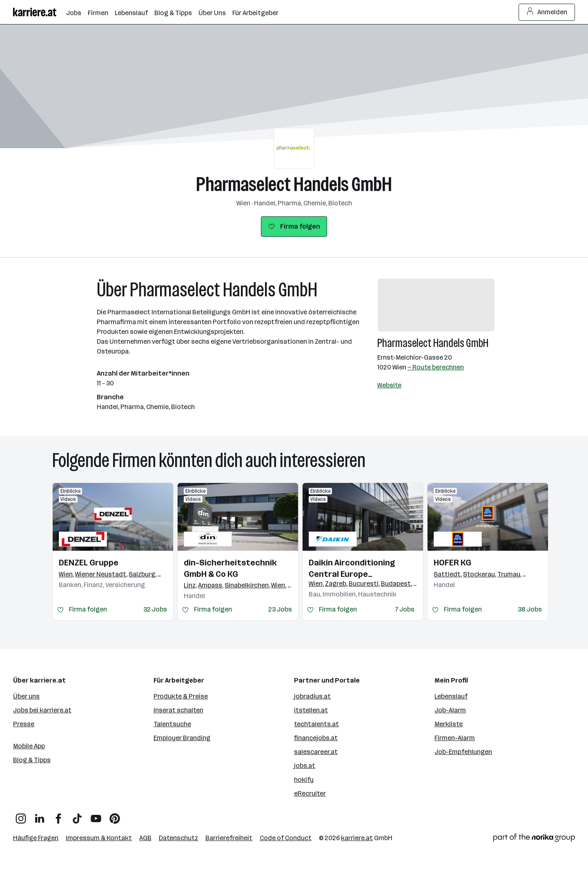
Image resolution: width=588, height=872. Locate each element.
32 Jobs (155, 609)
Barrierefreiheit (229, 838)
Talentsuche (172, 724)
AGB (145, 838)
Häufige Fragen (36, 838)
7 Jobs (405, 609)
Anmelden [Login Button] (547, 12)
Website (389, 385)
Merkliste (449, 724)
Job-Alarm (450, 710)
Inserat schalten (178, 710)
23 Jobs (280, 609)
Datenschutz (178, 838)
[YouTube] (96, 815)
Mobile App (29, 746)
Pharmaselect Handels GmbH (294, 184)
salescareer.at (316, 752)
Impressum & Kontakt (99, 838)
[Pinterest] (115, 815)
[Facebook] (58, 815)
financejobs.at (316, 738)
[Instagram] (21, 815)
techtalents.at (316, 724)
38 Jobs (530, 609)
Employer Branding (182, 738)
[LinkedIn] (40, 815)
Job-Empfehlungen (463, 752)
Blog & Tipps (32, 760)
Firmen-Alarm (455, 738)
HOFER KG (452, 563)
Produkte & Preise (181, 696)
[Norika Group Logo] (534, 839)
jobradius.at (312, 696)
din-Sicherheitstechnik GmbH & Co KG (230, 568)
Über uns (26, 696)
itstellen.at (311, 710)
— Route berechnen (436, 367)
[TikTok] (77, 815)
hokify (304, 780)
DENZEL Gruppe (89, 563)
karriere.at (357, 838)
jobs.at (305, 766)
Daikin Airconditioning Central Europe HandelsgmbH (352, 569)
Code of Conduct (286, 838)
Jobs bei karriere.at (42, 710)
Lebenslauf (451, 696)
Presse (24, 724)
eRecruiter (310, 793)
